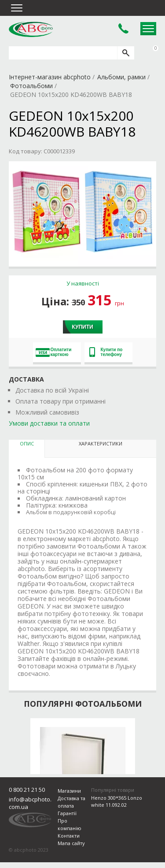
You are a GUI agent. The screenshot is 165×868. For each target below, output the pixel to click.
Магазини (69, 791)
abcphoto (31, 29)
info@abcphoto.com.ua (30, 803)
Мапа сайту (71, 843)
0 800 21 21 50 (27, 790)
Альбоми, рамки (121, 77)
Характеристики (101, 443)
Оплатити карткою (54, 352)
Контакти (69, 836)
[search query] (63, 53)
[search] (126, 53)
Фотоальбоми (31, 86)
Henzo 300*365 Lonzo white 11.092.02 (117, 801)
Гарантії (67, 813)
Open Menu (148, 29)
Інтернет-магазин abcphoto (50, 77)
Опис (27, 443)
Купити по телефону (106, 352)
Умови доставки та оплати (49, 423)
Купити (82, 327)
